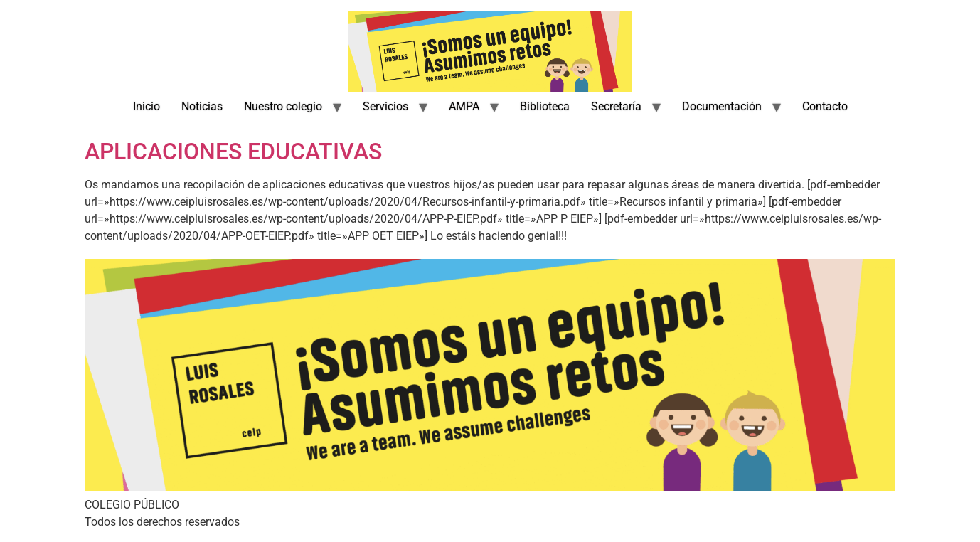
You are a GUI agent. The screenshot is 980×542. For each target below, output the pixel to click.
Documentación (722, 106)
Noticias (202, 106)
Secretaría (616, 106)
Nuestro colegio (283, 106)
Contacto (825, 106)
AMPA (464, 106)
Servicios (385, 106)
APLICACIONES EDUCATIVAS (233, 152)
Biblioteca (545, 106)
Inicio (147, 106)
